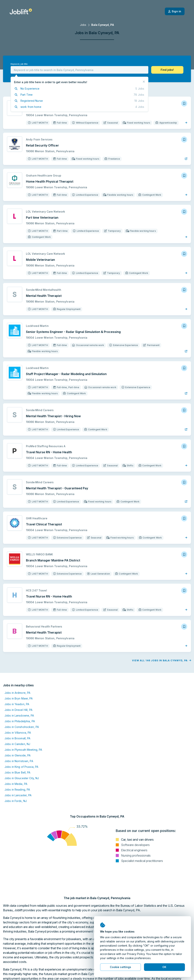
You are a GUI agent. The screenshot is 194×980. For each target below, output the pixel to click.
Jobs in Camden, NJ (17, 744)
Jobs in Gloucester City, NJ (22, 778)
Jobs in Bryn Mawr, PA (19, 698)
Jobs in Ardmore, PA (17, 693)
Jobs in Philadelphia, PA (20, 721)
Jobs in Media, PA (16, 784)
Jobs (83, 25)
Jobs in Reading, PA (17, 790)
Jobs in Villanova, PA (18, 733)
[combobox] (79, 70)
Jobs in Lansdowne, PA (19, 715)
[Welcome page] (21, 11)
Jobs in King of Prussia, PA (21, 767)
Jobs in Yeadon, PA (17, 704)
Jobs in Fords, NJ (16, 801)
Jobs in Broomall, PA (17, 738)
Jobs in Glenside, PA (18, 755)
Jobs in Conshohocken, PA (22, 727)
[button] (167, 70)
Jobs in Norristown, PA (19, 761)
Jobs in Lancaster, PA (18, 795)
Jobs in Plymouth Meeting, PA (23, 750)
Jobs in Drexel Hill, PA (18, 710)
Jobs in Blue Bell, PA (18, 772)
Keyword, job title (19, 64)
